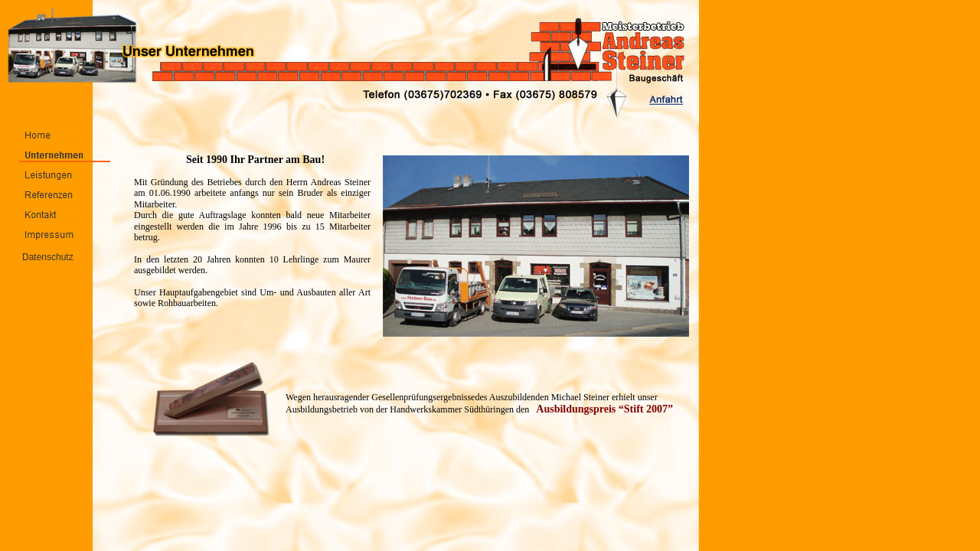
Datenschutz (48, 257)
